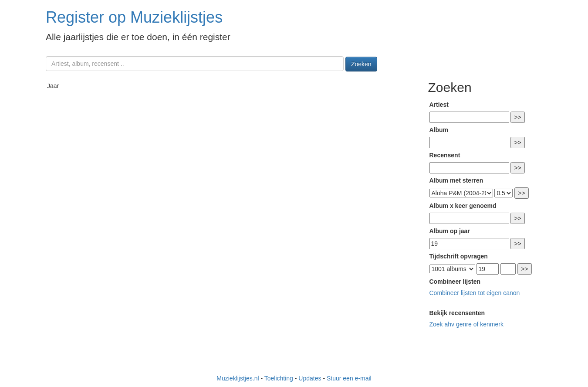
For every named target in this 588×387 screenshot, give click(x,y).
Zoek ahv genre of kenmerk (466, 324)
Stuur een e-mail (349, 378)
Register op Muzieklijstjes (134, 17)
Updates (310, 378)
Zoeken (361, 64)
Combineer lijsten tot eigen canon (475, 293)
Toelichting (279, 378)
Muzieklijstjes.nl (238, 378)
